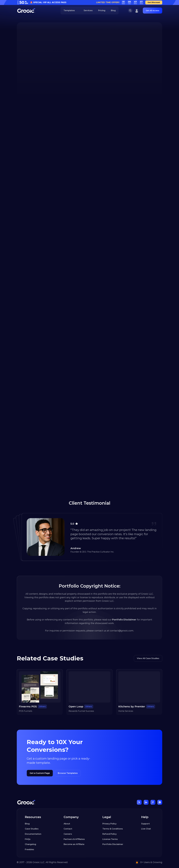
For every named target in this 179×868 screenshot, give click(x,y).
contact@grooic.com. (122, 631)
